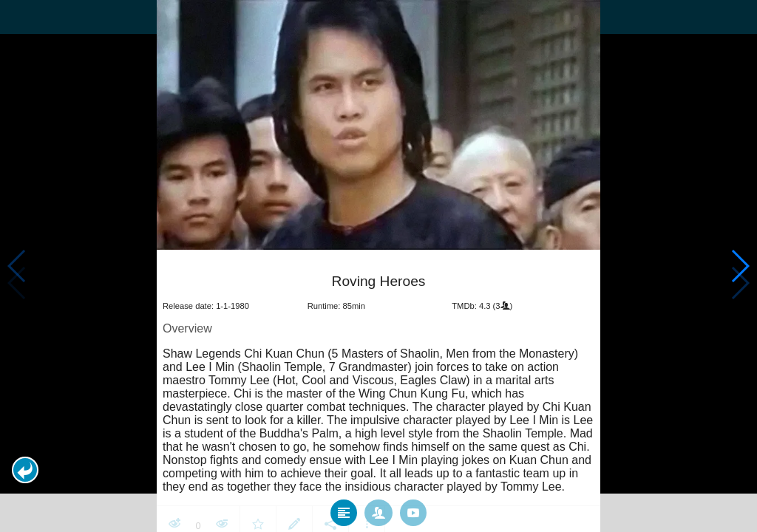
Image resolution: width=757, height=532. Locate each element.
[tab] (344, 509)
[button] (25, 470)
